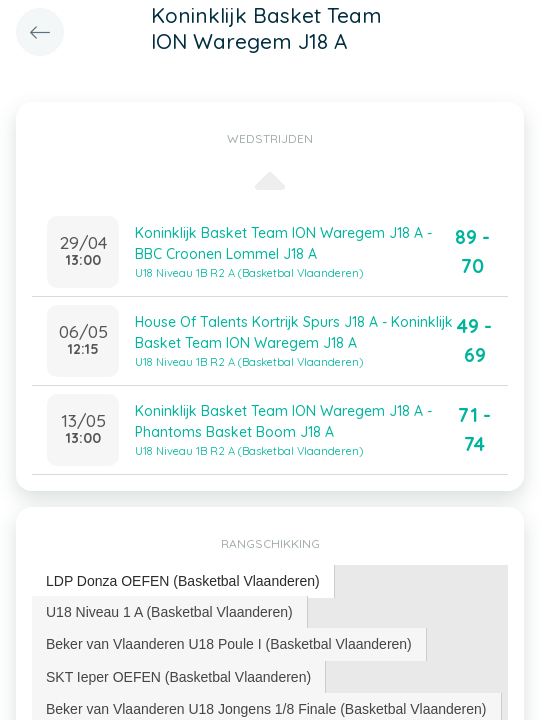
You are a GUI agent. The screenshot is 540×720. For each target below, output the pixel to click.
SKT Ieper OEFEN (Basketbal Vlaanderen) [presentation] (178, 677)
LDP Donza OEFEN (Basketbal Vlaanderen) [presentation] (183, 581)
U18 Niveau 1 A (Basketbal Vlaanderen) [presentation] (169, 612)
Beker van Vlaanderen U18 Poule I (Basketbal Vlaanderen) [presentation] (229, 644)
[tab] (183, 581)
